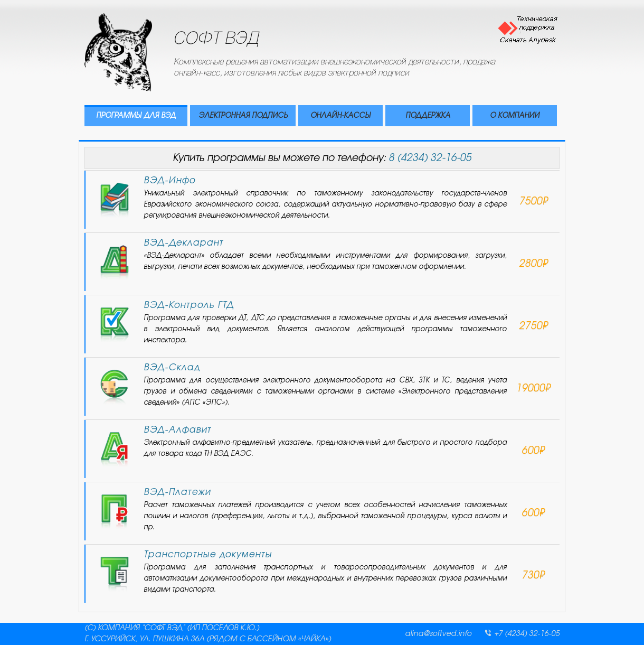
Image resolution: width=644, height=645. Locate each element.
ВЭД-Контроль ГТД (189, 305)
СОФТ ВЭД (217, 40)
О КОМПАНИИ (515, 116)
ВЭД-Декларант (183, 243)
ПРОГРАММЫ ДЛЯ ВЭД (136, 116)
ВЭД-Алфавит (177, 430)
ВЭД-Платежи (177, 492)
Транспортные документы (208, 554)
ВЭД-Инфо (169, 180)
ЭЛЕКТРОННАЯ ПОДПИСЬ (243, 116)
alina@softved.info (438, 634)
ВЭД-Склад (172, 367)
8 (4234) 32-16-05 (430, 158)
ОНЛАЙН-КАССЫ (340, 116)
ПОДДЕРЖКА (428, 116)
